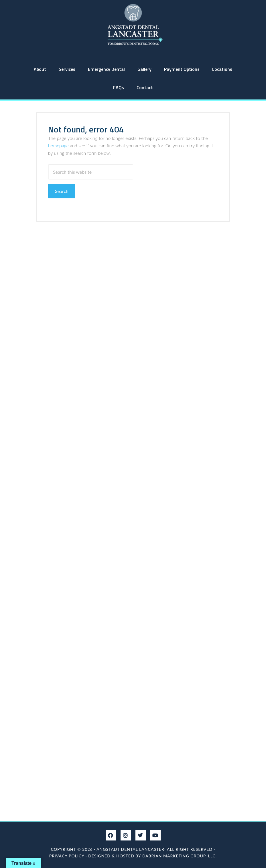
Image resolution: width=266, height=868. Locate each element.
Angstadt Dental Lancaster (133, 24)
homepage (58, 145)
